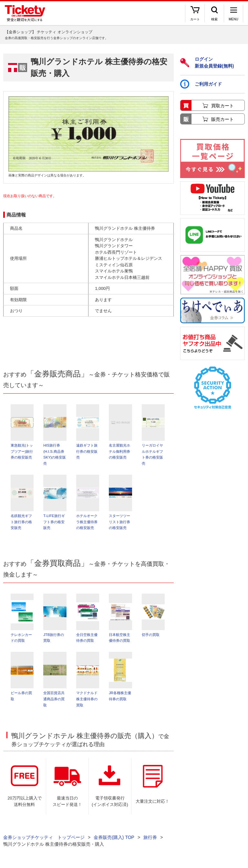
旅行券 (150, 839)
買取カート (222, 106)
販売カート (222, 119)
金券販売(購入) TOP (114, 839)
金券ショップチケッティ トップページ (44, 839)
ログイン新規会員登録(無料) (207, 63)
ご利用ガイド (201, 84)
